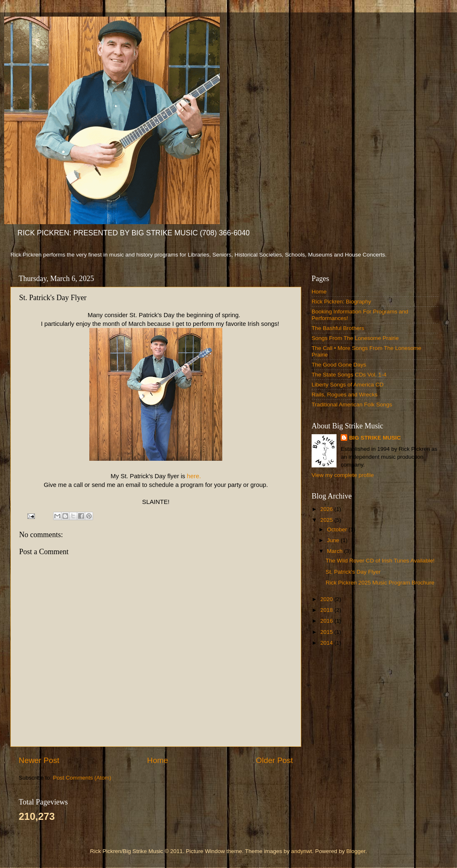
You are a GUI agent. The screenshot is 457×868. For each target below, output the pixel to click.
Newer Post (39, 760)
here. (194, 476)
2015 (327, 632)
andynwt (302, 851)
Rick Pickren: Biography (341, 302)
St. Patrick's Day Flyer (353, 572)
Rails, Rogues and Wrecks (345, 395)
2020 (327, 599)
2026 (327, 509)
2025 (327, 520)
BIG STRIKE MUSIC (375, 438)
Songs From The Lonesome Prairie (355, 338)
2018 (327, 610)
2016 (327, 621)
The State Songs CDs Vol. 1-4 (349, 375)
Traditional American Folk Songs (352, 405)
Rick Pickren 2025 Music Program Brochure (380, 583)
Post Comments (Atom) (82, 778)
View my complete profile (343, 475)
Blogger (356, 851)
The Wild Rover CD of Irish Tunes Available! (380, 561)
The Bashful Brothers (338, 328)
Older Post (274, 760)
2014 (327, 643)
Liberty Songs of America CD (348, 385)
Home (157, 760)
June (334, 540)
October (338, 529)
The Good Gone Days (339, 365)
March (335, 551)
